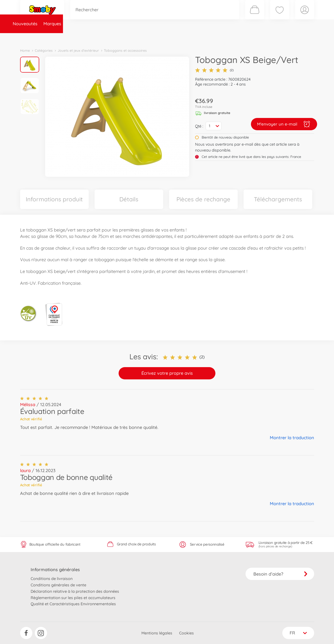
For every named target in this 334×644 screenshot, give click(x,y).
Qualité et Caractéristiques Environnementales (73, 604)
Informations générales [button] (55, 570)
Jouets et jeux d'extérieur (78, 51)
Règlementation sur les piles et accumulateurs (73, 598)
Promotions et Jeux (192, 38)
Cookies (186, 633)
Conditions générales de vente (58, 585)
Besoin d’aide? (280, 574)
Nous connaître (233, 38)
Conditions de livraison (52, 579)
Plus (259, 38)
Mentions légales (157, 633)
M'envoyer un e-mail (284, 124)
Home (25, 51)
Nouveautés (35, 38)
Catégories (89, 38)
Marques (63, 38)
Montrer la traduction (292, 438)
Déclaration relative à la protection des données (75, 591)
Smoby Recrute (285, 38)
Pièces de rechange (126, 38)
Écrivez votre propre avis (167, 373)
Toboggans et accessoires (125, 51)
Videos (159, 38)
